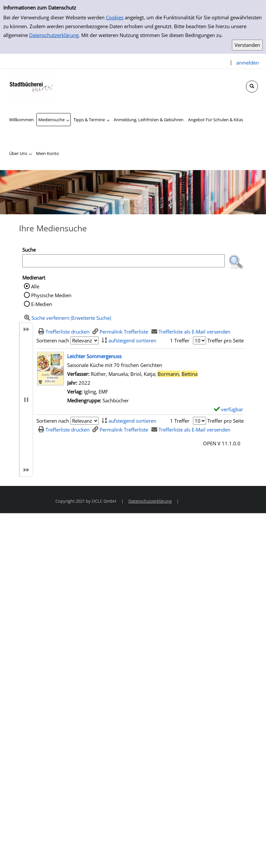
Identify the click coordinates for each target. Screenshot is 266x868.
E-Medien (42, 304)
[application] (54, 120)
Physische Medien (51, 295)
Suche (29, 250)
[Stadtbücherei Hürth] (31, 86)
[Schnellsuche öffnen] (252, 87)
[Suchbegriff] (123, 261)
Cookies (115, 17)
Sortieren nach (53, 340)
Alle (35, 286)
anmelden (247, 63)
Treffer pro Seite (226, 340)
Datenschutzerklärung (54, 35)
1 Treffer (180, 340)
